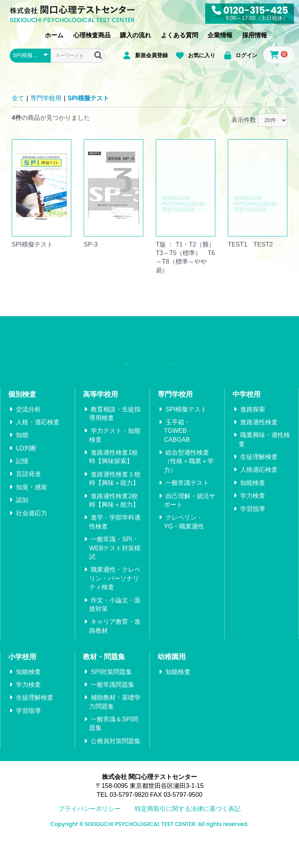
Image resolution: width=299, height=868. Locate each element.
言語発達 (28, 501)
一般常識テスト (187, 509)
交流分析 (28, 436)
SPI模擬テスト (88, 98)
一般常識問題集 (113, 711)
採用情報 (255, 35)
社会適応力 (32, 540)
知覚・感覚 (32, 514)
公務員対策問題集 (116, 767)
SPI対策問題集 (111, 698)
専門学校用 (46, 98)
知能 (22, 461)
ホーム (54, 35)
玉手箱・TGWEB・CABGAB (179, 457)
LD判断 (26, 475)
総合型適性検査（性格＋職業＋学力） (189, 488)
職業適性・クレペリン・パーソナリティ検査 (115, 605)
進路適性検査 (259, 449)
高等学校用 (100, 421)
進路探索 (253, 436)
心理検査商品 (92, 35)
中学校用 (246, 421)
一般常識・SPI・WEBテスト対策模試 (115, 574)
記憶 (22, 487)
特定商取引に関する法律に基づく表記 (188, 835)
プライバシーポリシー (90, 835)
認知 (22, 526)
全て (18, 98)
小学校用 (22, 683)
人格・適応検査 (38, 449)
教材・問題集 (104, 683)
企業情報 (220, 35)
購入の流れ (135, 35)
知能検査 (253, 509)
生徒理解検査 (259, 483)
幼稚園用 (172, 683)
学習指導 (253, 535)
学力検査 (253, 522)
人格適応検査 (259, 496)
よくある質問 (179, 35)
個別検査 (22, 421)
